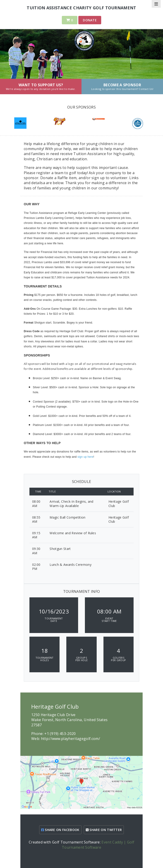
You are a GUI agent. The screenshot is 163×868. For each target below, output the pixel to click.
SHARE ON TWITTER (104, 830)
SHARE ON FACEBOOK (60, 830)
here (90, 457)
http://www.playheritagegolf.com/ (71, 739)
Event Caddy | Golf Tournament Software (98, 845)
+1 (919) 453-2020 (60, 734)
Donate (90, 20)
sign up (82, 457)
